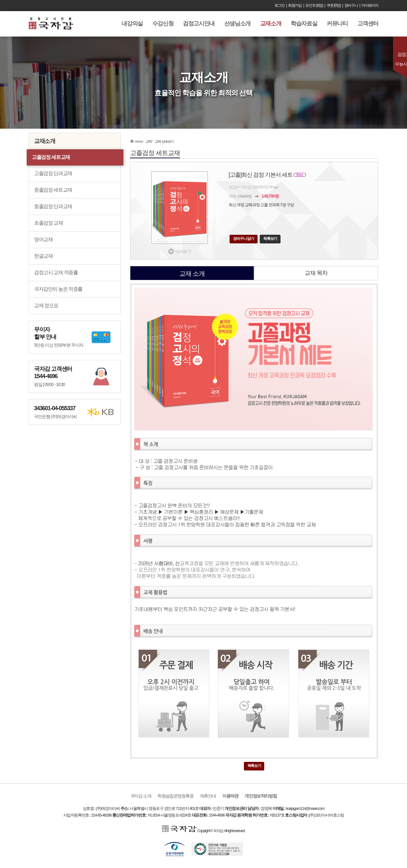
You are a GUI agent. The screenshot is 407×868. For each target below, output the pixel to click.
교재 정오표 (46, 305)
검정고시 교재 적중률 (56, 272)
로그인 (279, 5)
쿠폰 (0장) (334, 5)
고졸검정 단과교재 (53, 173)
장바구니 (351, 5)
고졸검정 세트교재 (51, 157)
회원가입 (295, 5)
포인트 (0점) (314, 5)
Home (139, 141)
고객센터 (368, 24)
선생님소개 (237, 24)
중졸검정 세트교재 (53, 190)
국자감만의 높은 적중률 (58, 289)
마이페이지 (370, 5)
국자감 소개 (141, 796)
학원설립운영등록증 (175, 796)
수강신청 (163, 24)
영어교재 (43, 239)
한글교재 (43, 256)
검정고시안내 (199, 24)
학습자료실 (304, 24)
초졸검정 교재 (48, 223)
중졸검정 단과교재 (53, 206)
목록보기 (270, 239)
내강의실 (132, 24)
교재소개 (271, 24)
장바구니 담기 (244, 239)
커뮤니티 (337, 24)
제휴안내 (208, 796)
